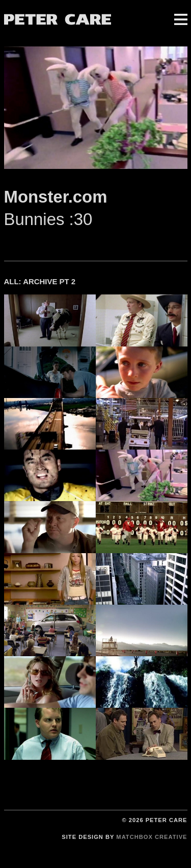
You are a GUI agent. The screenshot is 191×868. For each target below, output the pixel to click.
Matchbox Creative (152, 837)
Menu (181, 19)
